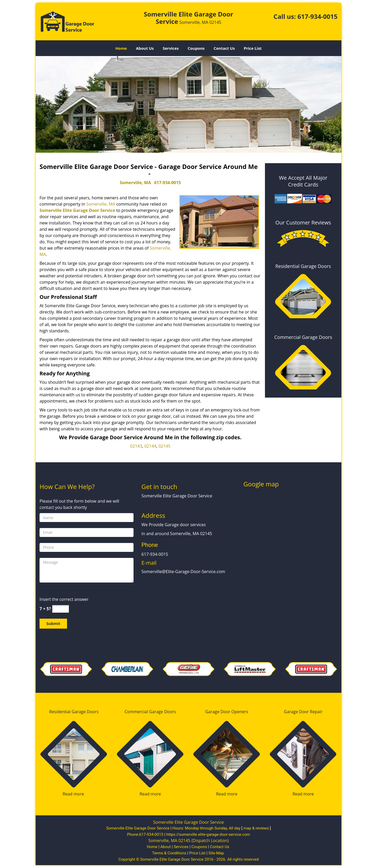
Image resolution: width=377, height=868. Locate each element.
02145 (164, 446)
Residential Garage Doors (303, 266)
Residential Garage (68, 712)
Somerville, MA (135, 183)
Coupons (196, 48)
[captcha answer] (60, 609)
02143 (136, 446)
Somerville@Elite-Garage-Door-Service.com (183, 572)
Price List (253, 48)
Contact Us (224, 48)
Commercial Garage (144, 712)
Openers (240, 712)
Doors (93, 712)
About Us (145, 48)
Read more (73, 794)
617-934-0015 (317, 16)
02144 (150, 446)
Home (121, 48)
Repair (316, 712)
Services (171, 48)
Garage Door (218, 712)
